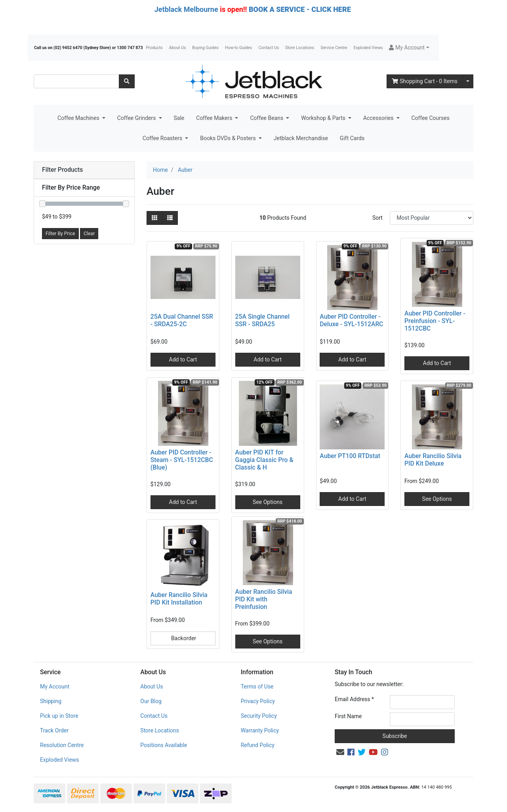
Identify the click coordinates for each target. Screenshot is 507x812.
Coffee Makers (215, 118)
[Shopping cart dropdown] (468, 81)
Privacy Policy (258, 701)
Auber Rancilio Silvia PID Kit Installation (179, 599)
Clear (89, 234)
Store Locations (300, 48)
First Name (348, 716)
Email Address (354, 699)
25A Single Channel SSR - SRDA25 (262, 320)
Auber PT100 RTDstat (350, 456)
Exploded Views (368, 48)
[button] (409, 48)
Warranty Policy (260, 730)
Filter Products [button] (62, 170)
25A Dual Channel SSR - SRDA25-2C (182, 320)
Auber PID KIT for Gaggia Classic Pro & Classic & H (264, 460)
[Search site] (127, 81)
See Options (268, 502)
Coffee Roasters (163, 138)
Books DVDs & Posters (229, 138)
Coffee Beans (267, 118)
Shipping (51, 701)
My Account (55, 686)
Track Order (54, 730)
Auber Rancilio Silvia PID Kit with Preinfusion (264, 599)
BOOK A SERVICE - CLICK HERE (300, 9)
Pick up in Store (59, 716)
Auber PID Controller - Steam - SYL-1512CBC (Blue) (182, 460)
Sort (377, 218)
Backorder (183, 638)
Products (154, 48)
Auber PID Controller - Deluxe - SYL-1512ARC (351, 320)
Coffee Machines (79, 118)
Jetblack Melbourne (186, 9)
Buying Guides (205, 48)
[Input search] (76, 81)
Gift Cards (352, 138)
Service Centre (334, 48)
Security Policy (259, 716)
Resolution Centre (62, 745)
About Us (178, 48)
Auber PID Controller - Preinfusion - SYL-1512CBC (435, 321)
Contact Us (269, 48)
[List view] (170, 218)
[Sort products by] (432, 218)
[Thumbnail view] (154, 218)
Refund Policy (258, 745)
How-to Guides (239, 48)
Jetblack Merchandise (301, 138)
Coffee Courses (431, 118)
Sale (179, 118)
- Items (425, 81)
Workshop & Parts (324, 118)
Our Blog (151, 701)
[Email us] (340, 752)
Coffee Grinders (137, 118)
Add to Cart (183, 359)
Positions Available (164, 745)
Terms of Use (257, 686)
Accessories (379, 118)
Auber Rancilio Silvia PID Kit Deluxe (433, 460)
